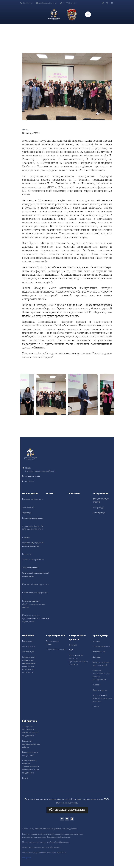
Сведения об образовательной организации (36, 574)
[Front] (30, 454)
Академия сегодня (30, 568)
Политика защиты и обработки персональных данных (34, 604)
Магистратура (99, 513)
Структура (27, 513)
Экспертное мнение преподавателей (102, 664)
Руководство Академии (32, 499)
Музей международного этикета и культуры (33, 544)
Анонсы (96, 641)
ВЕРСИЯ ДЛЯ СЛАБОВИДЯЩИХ (67, 810)
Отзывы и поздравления (33, 559)
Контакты (26, 3)
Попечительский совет (32, 518)
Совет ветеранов (100, 690)
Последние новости (102, 646)
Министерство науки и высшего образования (41, 847)
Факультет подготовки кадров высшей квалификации (101, 675)
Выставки (97, 685)
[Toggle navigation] (88, 14)
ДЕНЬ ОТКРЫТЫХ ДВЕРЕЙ (101, 501)
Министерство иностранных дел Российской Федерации (46, 842)
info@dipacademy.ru (46, 3)
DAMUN (96, 707)
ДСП (71, 650)
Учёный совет (28, 507)
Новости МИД (99, 652)
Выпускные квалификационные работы (31, 744)
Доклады (73, 645)
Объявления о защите (55, 649)
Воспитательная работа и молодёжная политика (102, 698)
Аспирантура (98, 507)
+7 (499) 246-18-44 (69, 3)
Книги (25, 778)
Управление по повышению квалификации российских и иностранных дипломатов (29, 665)
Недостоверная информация (35, 593)
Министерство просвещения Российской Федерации (44, 853)
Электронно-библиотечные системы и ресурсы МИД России (31, 731)
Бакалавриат (28, 641)
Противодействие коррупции (35, 584)
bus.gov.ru (27, 858)
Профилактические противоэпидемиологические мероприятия (36, 618)
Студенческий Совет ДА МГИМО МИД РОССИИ (33, 528)
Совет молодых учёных (52, 643)
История (26, 538)
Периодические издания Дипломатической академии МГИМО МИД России (31, 767)
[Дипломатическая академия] (54, 14)
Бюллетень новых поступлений (30, 754)
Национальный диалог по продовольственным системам (78, 660)
